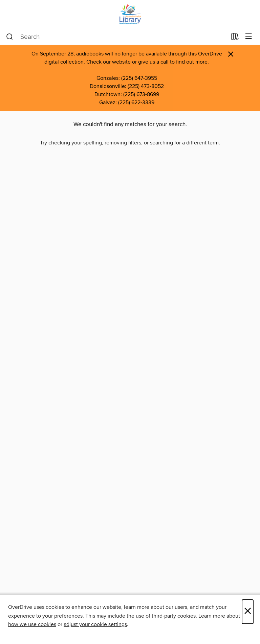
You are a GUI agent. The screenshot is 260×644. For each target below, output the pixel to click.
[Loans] (235, 38)
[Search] (10, 37)
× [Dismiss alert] (231, 54)
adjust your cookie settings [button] (95, 624)
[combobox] (116, 37)
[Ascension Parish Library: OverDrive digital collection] (130, 14)
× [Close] (248, 612)
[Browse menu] (249, 37)
